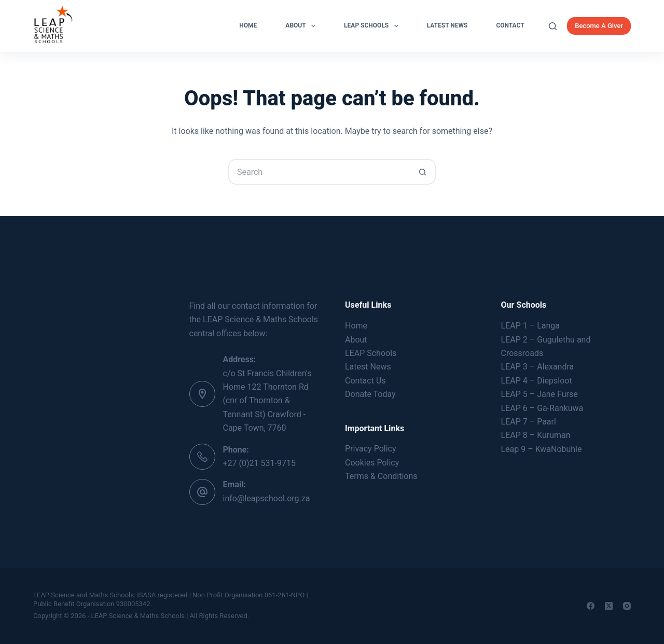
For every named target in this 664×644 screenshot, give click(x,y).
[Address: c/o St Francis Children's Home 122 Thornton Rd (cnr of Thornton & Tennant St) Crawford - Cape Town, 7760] (202, 394)
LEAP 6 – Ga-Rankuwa (542, 408)
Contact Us (365, 381)
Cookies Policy (372, 463)
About (302, 26)
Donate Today (370, 394)
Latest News (447, 25)
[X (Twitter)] (609, 606)
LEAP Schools (373, 26)
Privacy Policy (371, 449)
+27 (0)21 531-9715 (259, 463)
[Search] (553, 26)
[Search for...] (319, 172)
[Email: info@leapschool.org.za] (202, 492)
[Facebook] (591, 606)
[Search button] (423, 172)
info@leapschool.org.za (267, 498)
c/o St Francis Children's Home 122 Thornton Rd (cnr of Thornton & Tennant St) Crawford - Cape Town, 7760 (267, 401)
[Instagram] (627, 606)
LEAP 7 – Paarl (529, 422)
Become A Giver (599, 26)
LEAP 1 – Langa (530, 326)
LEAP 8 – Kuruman (536, 435)
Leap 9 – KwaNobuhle (542, 449)
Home (248, 25)
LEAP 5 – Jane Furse (539, 394)
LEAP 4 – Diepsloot (537, 381)
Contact (510, 25)
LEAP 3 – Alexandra (538, 367)
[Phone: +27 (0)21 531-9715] (202, 457)
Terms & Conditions (381, 476)
